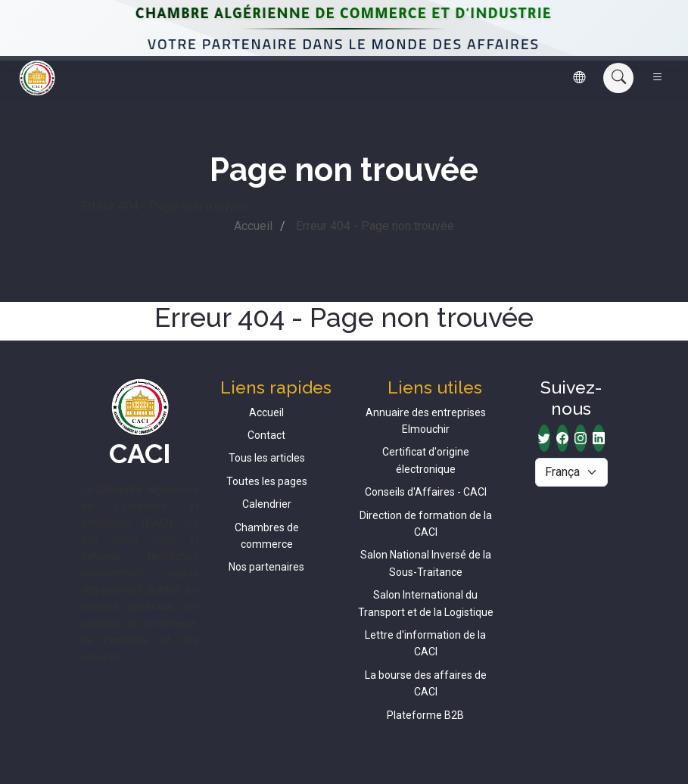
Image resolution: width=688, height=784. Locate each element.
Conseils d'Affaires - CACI (426, 492)
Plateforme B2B (425, 715)
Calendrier (267, 504)
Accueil (253, 226)
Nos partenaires (266, 567)
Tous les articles (267, 458)
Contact (266, 435)
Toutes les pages (267, 481)
